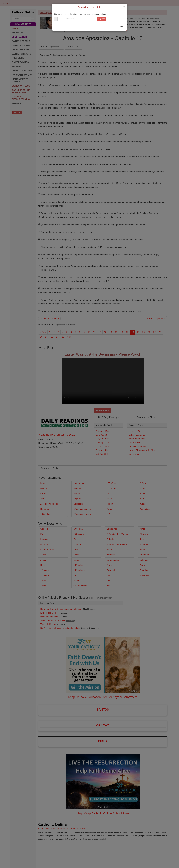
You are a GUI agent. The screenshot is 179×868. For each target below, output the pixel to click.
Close (121, 27)
